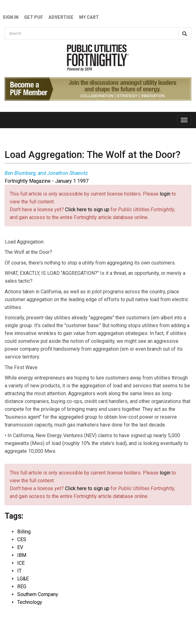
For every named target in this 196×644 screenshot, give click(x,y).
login (165, 194)
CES (22, 539)
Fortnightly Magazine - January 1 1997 (47, 181)
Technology (30, 602)
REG (22, 586)
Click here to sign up (87, 209)
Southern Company (38, 594)
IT (19, 571)
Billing (24, 532)
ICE (21, 563)
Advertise (61, 17)
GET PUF (33, 17)
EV (20, 547)
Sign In (10, 17)
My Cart (89, 17)
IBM (22, 555)
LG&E (23, 579)
